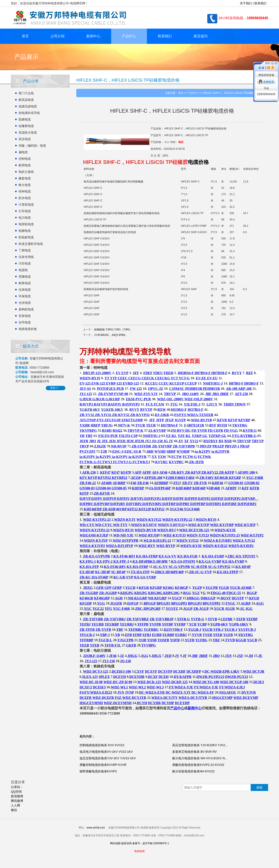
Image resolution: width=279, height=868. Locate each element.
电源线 (23, 270)
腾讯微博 (17, 801)
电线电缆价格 (28, 329)
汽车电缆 (25, 263)
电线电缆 (139, 851)
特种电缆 (25, 191)
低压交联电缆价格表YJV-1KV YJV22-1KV (108, 758)
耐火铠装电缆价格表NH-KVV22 (193, 771)
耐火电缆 (25, 185)
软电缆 (139, 182)
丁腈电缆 (25, 250)
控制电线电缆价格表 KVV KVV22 (102, 745)
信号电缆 (25, 322)
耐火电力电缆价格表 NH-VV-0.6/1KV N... (200, 758)
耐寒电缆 (25, 283)
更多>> (54, 388)
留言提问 (201, 36)
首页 (25, 36)
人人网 (15, 805)
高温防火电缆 (28, 132)
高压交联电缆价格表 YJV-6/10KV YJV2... (200, 745)
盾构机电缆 (26, 309)
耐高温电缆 (26, 100)
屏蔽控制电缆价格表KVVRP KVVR (103, 765)
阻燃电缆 (25, 119)
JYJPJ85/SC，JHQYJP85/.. (110, 335)
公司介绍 (58, 36)
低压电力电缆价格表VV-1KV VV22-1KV (106, 752)
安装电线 (25, 316)
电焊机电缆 (26, 224)
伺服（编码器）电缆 (32, 146)
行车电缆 (25, 211)
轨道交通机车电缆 (31, 244)
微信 (14, 810)
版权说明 (126, 843)
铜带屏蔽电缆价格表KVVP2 (98, 771)
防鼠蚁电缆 (26, 237)
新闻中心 (93, 36)
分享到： (17, 787)
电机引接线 (26, 172)
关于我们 (246, 3)
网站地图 (115, 843)
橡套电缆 (25, 178)
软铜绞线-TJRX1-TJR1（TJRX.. (113, 330)
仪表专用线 (26, 257)
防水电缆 (25, 198)
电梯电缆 (25, 231)
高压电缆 (25, 139)
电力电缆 (25, 218)
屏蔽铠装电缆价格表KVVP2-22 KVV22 (198, 765)
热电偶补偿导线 (29, 113)
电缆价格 (198, 162)
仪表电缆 (25, 290)
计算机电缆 (26, 205)
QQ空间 (16, 792)
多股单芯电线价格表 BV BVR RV (194, 752)
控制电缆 (25, 159)
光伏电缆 (25, 303)
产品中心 (129, 36)
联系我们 (260, 3)
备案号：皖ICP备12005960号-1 (151, 843)
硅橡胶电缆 (26, 126)
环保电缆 (25, 296)
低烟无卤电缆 (28, 106)
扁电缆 (23, 152)
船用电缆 (25, 165)
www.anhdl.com (96, 828)
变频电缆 (25, 277)
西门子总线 (26, 93)
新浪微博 (17, 796)
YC (196, 226)
